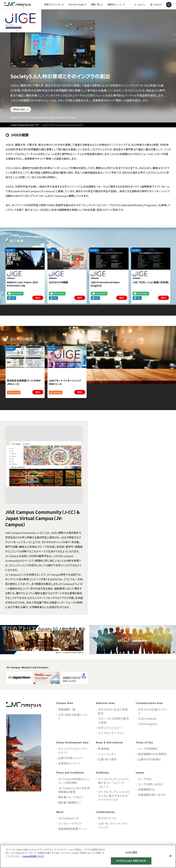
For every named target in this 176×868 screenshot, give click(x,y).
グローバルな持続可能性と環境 (114, 721)
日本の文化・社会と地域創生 (113, 711)
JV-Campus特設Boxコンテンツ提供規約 (74, 781)
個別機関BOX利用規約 (152, 754)
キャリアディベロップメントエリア (74, 751)
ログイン (140, 5)
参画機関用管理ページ (72, 829)
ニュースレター (107, 754)
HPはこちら (21, 109)
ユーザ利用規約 (148, 749)
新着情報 (104, 749)
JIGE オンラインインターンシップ (113, 826)
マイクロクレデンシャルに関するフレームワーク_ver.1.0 (114, 783)
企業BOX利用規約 (149, 759)
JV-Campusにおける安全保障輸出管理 (74, 790)
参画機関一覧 (67, 710)
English (156, 5)
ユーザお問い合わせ (150, 784)
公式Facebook (147, 719)
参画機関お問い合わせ (152, 795)
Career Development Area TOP (24, 125)
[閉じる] (170, 856)
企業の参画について (71, 758)
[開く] (54, 5)
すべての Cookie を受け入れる (131, 861)
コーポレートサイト (70, 824)
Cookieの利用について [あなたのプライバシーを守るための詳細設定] (33, 856)
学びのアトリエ (107, 818)
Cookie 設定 (131, 852)
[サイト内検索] (169, 5)
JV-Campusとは (68, 818)
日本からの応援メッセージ (153, 711)
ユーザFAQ (145, 779)
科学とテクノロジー (110, 728)
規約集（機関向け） (70, 803)
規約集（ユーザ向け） (71, 797)
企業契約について (69, 763)
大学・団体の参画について (73, 717)
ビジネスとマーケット (111, 733)
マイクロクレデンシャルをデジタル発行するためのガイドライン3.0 (114, 796)
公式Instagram (148, 724)
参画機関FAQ (146, 790)
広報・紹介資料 (107, 759)
